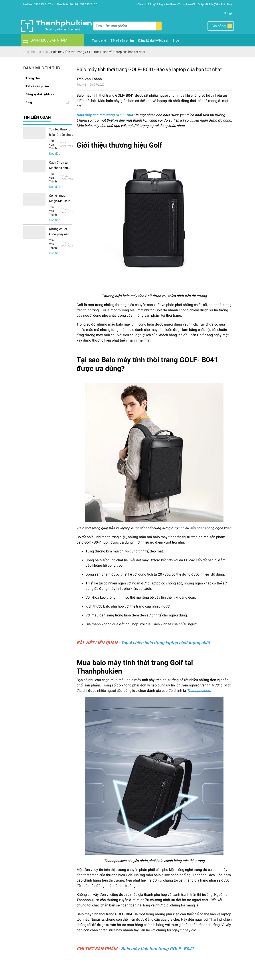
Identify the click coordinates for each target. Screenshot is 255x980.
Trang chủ (33, 78)
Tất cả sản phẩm (37, 86)
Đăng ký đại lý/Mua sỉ (41, 94)
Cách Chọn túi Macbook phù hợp (59, 168)
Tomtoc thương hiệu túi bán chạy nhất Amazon (61, 135)
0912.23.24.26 (88, 4)
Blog (29, 102)
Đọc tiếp (55, 154)
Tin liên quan (37, 117)
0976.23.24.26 (42, 4)
